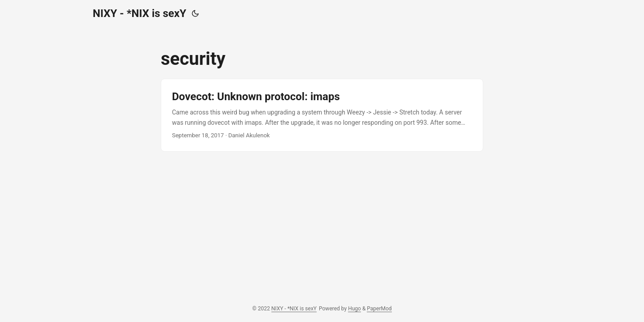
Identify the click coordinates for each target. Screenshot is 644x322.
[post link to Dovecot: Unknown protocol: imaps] (322, 115)
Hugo (354, 309)
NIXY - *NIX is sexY (140, 13)
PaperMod (379, 309)
